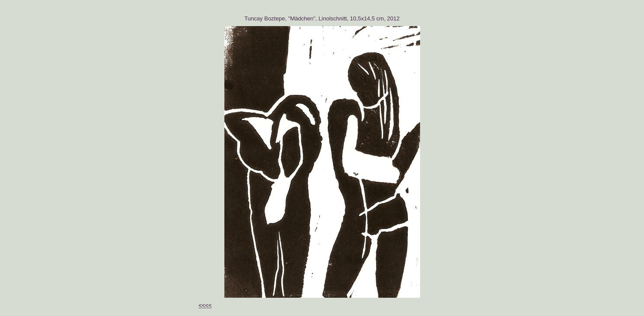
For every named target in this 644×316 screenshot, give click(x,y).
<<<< (205, 305)
